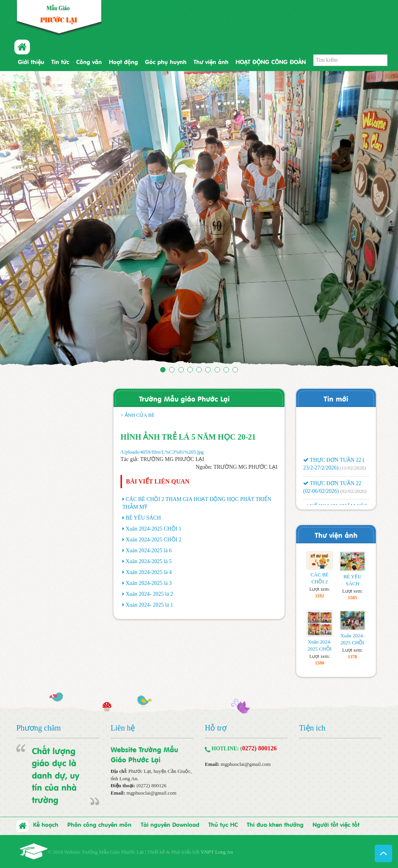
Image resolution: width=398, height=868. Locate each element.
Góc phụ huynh (166, 61)
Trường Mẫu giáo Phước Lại (184, 398)
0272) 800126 (259, 748)
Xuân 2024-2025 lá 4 (149, 572)
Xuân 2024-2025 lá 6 (149, 551)
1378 (353, 657)
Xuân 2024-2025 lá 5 (149, 561)
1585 (353, 598)
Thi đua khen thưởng (275, 824)
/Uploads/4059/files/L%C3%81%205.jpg (162, 452)
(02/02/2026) (353, 493)
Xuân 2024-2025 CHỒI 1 (154, 529)
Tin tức (60, 61)
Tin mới (336, 398)
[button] (30, 220)
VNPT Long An (217, 852)
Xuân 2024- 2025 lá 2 (149, 594)
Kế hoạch (46, 824)
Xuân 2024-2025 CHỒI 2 (154, 540)
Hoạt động (123, 61)
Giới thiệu (31, 61)
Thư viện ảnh (211, 61)
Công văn (89, 61)
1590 (319, 663)
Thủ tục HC (223, 824)
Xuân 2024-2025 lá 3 (149, 583)
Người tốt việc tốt (336, 824)
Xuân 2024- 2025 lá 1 (149, 605)
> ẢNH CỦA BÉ (138, 415)
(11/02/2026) (353, 470)
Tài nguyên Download (170, 824)
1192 (320, 596)
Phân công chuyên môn (99, 824)
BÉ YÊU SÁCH (143, 518)
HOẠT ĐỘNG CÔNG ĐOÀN (271, 61)
